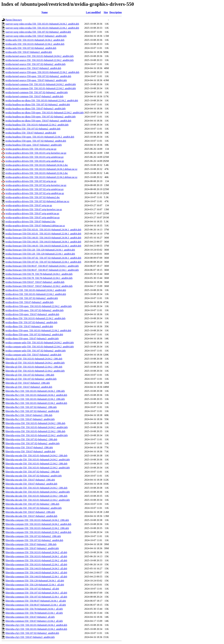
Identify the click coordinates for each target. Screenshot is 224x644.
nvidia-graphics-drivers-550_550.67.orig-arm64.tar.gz (32, 213)
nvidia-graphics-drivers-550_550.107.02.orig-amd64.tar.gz (35, 193)
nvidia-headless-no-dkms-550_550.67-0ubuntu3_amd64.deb (36, 109)
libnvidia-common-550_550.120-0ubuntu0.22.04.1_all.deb (35, 585)
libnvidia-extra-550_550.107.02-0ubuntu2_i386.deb (31, 439)
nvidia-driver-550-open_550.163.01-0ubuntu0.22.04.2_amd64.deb (38, 306)
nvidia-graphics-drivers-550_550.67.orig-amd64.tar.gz (33, 217)
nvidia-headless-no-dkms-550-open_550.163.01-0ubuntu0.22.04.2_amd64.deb (45, 113)
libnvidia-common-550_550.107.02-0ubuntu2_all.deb (32, 589)
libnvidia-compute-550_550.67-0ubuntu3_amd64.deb (32, 548)
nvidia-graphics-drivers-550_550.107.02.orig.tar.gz (31, 181)
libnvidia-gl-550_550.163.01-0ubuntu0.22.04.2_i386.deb (34, 367)
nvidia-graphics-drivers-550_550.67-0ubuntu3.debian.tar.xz (35, 226)
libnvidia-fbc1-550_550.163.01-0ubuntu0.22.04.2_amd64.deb (36, 403)
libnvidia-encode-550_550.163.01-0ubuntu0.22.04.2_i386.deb (36, 464)
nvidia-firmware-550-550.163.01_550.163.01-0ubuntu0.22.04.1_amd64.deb (43, 234)
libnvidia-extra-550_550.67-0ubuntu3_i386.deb (29, 447)
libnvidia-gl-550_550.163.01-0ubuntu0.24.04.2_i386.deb (34, 359)
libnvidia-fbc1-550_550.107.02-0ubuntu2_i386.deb (31, 407)
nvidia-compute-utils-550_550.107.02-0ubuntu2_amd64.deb (36, 351)
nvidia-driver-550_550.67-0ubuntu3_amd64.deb (29, 302)
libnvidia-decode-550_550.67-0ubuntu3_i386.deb (30, 512)
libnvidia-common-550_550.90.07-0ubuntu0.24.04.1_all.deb (36, 601)
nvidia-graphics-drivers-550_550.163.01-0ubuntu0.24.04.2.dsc (37, 165)
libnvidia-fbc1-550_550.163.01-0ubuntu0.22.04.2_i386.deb (35, 399)
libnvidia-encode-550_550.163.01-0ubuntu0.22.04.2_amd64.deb (38, 468)
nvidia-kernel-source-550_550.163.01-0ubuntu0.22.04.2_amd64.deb (40, 60)
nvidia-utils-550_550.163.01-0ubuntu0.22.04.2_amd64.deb (35, 44)
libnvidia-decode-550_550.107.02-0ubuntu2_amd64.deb (34, 508)
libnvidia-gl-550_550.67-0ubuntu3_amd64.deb (29, 387)
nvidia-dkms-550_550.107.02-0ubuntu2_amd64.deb (31, 322)
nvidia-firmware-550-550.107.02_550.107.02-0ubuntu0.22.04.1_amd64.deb (43, 262)
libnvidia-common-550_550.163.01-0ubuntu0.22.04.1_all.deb (36, 564)
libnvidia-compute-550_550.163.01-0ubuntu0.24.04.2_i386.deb (37, 520)
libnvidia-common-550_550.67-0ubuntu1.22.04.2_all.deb (34, 621)
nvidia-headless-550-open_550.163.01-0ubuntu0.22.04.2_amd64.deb (40, 137)
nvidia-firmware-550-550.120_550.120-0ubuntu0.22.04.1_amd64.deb (40, 254)
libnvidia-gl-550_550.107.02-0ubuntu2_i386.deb (30, 375)
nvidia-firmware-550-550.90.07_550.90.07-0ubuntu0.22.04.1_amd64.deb (42, 270)
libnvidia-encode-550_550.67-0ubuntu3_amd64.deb (31, 484)
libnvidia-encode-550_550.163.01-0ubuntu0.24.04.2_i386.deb (36, 456)
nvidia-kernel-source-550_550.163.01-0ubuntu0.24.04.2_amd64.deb (40, 56)
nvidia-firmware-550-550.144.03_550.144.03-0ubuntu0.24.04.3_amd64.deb (43, 238)
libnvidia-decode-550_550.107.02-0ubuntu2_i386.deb (32, 504)
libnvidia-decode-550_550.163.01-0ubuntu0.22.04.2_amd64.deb (38, 500)
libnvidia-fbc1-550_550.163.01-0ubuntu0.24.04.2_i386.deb (35, 391)
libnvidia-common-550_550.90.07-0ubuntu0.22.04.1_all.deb (36, 605)
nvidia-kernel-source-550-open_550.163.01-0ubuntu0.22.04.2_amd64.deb (42, 72)
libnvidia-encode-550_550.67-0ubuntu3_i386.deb (30, 480)
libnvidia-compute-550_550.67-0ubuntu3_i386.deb (31, 544)
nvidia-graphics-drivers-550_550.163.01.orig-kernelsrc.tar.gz (36, 153)
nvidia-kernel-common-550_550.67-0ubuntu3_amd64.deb (34, 96)
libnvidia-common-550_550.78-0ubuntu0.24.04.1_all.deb (34, 609)
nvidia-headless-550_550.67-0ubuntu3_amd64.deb (31, 133)
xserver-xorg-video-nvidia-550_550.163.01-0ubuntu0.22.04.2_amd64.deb (42, 28)
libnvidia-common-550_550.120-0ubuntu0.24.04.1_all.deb (35, 581)
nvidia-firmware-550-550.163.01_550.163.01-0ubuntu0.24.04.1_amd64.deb (43, 230)
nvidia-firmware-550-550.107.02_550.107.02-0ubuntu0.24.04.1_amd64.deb (43, 258)
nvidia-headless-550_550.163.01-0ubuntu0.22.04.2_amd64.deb (37, 125)
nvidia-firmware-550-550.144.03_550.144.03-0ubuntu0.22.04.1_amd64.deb (43, 246)
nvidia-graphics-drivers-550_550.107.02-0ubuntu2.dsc (33, 197)
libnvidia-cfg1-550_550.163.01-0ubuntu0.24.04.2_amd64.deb (36, 625)
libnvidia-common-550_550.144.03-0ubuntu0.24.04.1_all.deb (36, 573)
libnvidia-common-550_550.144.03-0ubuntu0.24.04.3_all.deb (36, 569)
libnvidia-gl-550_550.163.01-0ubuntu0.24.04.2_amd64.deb (35, 363)
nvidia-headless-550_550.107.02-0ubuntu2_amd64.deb (33, 129)
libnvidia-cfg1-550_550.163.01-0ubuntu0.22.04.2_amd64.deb (36, 629)
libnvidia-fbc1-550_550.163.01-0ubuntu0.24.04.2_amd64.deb (36, 395)
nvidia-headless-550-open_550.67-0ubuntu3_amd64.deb (34, 145)
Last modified (93, 12)
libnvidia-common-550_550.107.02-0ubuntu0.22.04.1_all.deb (36, 597)
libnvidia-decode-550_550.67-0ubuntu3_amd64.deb (31, 516)
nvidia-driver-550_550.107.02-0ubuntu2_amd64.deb (32, 298)
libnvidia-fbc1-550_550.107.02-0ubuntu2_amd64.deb (32, 411)
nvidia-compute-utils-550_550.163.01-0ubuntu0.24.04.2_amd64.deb (40, 343)
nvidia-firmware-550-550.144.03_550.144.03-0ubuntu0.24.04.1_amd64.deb (43, 242)
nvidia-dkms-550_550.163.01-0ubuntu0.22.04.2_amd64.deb (35, 318)
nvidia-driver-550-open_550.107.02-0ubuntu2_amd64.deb (34, 310)
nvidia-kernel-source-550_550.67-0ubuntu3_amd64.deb (33, 68)
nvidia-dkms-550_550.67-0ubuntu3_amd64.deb (29, 326)
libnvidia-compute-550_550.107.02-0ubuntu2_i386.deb (33, 536)
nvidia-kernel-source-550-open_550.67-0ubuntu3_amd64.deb (36, 80)
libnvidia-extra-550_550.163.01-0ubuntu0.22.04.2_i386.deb (35, 431)
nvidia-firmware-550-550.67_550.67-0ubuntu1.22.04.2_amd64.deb (39, 286)
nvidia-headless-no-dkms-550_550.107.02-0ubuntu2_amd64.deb (38, 105)
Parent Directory (14, 20)
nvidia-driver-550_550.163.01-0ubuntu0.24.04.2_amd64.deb (36, 290)
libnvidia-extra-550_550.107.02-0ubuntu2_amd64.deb (33, 443)
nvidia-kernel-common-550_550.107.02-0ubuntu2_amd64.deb (37, 92)
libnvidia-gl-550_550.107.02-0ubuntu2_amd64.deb (31, 379)
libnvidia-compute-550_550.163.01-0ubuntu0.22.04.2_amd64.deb (38, 532)
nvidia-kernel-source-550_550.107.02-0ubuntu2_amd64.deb (35, 64)
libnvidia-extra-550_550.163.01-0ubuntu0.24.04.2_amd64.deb (37, 427)
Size (106, 12)
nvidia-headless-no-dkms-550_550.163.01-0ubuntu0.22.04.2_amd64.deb (42, 100)
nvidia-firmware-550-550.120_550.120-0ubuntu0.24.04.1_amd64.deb (40, 250)
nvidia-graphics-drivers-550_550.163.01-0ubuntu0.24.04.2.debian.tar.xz (41, 169)
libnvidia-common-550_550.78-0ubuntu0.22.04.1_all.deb (34, 613)
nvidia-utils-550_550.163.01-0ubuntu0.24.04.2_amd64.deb (35, 40)
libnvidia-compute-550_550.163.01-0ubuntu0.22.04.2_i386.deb (37, 528)
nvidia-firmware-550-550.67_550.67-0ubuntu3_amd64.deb (35, 282)
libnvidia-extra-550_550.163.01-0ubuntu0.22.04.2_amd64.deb (37, 435)
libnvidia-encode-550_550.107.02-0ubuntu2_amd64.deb (34, 476)
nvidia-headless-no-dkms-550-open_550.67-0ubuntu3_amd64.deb (38, 121)
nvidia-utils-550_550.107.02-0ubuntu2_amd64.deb (31, 48)
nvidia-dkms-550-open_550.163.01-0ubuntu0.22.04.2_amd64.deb (38, 330)
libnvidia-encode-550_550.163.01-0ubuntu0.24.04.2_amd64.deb (38, 460)
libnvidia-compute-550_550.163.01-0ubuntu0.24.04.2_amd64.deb (38, 524)
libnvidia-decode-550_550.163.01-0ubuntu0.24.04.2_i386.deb (36, 488)
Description (115, 12)
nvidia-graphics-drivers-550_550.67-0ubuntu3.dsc (30, 222)
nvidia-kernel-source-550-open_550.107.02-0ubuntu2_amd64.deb (38, 76)
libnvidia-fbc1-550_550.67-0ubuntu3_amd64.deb (30, 419)
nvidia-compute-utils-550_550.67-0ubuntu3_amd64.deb (33, 355)
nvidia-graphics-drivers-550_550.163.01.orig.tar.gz (31, 149)
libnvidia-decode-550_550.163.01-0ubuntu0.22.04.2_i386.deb (36, 496)
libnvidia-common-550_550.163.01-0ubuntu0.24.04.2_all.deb (36, 552)
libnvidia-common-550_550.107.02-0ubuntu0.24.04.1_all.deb (36, 593)
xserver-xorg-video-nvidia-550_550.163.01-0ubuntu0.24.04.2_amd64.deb (42, 24)
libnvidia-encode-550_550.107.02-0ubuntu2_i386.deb (32, 472)
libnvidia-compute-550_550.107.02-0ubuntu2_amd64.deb (34, 540)
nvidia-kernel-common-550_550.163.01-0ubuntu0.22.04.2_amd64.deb (41, 88)
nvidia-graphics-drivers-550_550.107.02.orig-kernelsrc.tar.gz (36, 185)
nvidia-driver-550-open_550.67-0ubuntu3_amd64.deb (32, 314)
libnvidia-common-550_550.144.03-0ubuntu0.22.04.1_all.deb (36, 577)
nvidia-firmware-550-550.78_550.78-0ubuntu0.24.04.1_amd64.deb (39, 274)
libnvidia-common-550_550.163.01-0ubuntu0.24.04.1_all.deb (36, 556)
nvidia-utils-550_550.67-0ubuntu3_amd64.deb (29, 52)
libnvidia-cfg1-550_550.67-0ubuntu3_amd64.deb (30, 637)
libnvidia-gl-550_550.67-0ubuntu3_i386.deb (28, 383)
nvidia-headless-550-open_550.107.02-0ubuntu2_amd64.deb (36, 141)
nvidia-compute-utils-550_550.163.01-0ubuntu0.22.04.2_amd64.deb (40, 347)
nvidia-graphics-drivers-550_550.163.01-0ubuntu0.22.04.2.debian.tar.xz (41, 177)
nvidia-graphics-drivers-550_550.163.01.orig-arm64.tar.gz (35, 157)
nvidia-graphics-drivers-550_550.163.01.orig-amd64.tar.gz (35, 161)
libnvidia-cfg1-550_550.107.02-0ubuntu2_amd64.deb (32, 633)
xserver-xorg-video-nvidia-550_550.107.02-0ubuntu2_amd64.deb (38, 32)
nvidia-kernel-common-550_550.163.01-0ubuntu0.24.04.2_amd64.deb (41, 84)
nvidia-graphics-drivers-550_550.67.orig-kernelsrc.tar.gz (34, 209)
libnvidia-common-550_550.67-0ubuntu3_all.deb (30, 617)
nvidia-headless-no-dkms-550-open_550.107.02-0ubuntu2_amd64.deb (41, 117)
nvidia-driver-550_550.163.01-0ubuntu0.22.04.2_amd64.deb (36, 294)
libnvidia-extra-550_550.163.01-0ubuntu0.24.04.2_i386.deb (35, 423)
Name (45, 12)
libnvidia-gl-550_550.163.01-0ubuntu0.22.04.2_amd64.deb (35, 371)
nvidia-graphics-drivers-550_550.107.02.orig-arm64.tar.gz (35, 189)
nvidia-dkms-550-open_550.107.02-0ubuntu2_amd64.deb (34, 334)
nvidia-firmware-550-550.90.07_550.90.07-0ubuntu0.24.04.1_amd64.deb (42, 266)
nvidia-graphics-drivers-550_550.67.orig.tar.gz (29, 205)
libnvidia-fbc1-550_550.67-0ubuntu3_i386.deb (29, 415)
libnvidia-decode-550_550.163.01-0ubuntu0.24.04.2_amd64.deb (38, 492)
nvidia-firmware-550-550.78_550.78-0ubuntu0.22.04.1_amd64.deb (39, 278)
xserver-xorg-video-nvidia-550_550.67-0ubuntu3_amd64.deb (36, 36)
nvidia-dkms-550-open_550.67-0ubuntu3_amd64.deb (32, 339)
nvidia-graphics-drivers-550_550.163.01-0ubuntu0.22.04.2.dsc (37, 173)
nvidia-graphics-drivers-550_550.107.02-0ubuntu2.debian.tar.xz (37, 201)
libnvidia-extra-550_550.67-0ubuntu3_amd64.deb (30, 451)
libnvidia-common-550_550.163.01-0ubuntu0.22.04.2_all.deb (36, 560)
